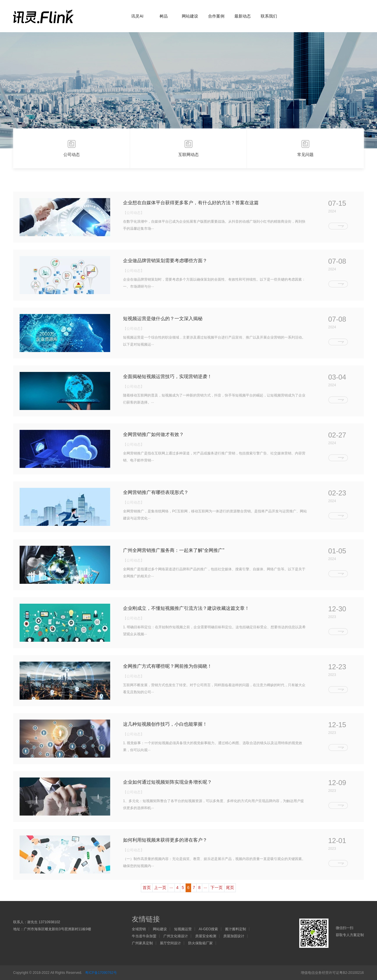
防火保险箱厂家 (200, 943)
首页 (147, 888)
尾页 (230, 888)
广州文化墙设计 (176, 936)
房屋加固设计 (234, 936)
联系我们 (269, 16)
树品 (164, 16)
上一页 (160, 888)
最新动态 (243, 16)
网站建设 (190, 16)
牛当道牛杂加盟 (144, 936)
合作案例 (216, 16)
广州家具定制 (142, 943)
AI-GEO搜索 (208, 929)
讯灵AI (137, 16)
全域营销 (139, 929)
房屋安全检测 (206, 936)
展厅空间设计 (170, 943)
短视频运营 (183, 929)
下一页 (217, 888)
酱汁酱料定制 (236, 929)
